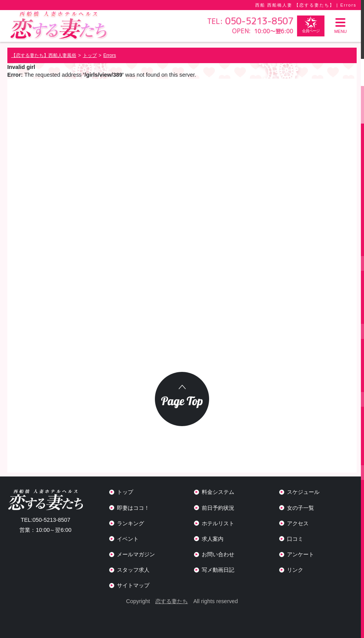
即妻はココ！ (133, 508)
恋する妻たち (172, 601)
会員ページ (311, 25)
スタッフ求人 (133, 570)
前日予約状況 (218, 508)
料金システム (218, 492)
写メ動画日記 (218, 570)
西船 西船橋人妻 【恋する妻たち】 (295, 5)
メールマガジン (136, 554)
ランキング (130, 523)
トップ (125, 492)
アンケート (300, 554)
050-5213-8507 (45, 520)
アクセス (298, 523)
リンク (295, 570)
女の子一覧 (300, 508)
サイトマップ (133, 585)
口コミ (295, 539)
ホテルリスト (218, 523)
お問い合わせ (218, 554)
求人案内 (213, 539)
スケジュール (303, 492)
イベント (128, 539)
